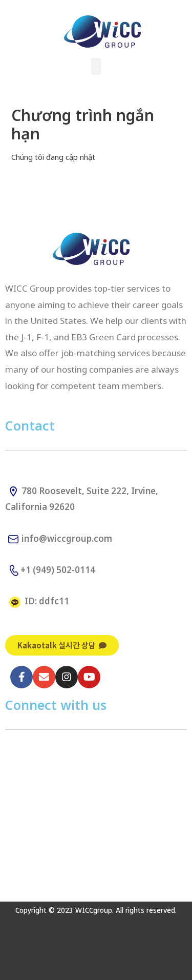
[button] (96, 66)
